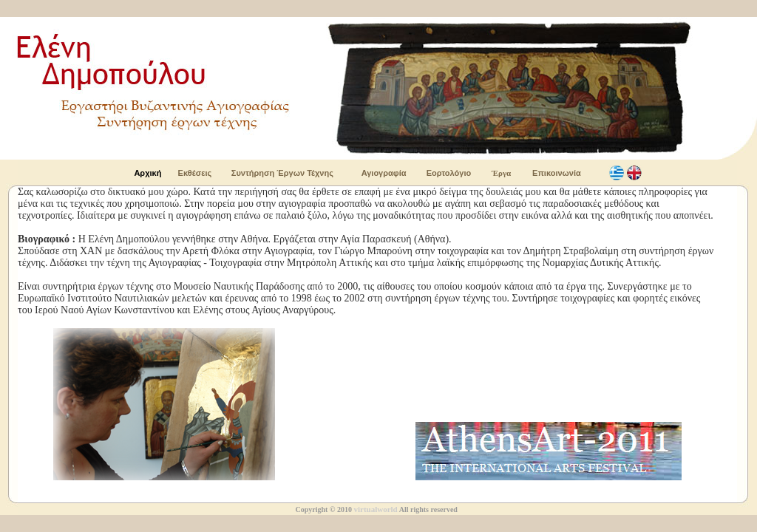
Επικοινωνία (557, 173)
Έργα (501, 173)
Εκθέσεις (195, 173)
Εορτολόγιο (449, 173)
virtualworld (375, 509)
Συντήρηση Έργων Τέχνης (282, 173)
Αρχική (147, 173)
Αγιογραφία (384, 173)
